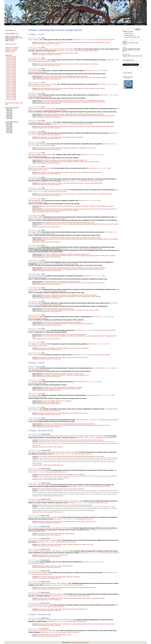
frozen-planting (62, 635)
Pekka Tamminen (43, 605)
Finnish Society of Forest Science (80, 642)
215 (101, 553)
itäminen (64, 281)
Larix (56, 534)
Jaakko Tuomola (57, 620)
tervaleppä (92, 206)
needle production (77, 598)
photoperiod (85, 348)
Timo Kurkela (32, 594)
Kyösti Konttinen (43, 540)
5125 (35, 146)
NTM (48, 598)
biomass (41, 88)
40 (92, 562)
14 (99, 168)
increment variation (99, 456)
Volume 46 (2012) (11, 78)
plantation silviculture (86, 505)
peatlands (101, 336)
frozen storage (79, 588)
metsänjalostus (57, 322)
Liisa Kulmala (32, 436)
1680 (97, 438)
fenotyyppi (82, 269)
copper (108, 256)
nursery (40, 194)
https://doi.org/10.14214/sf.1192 (101, 486)
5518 (77, 51)
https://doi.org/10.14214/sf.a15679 (88, 51)
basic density (73, 172)
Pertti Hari (41, 190)
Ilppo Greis (32, 144)
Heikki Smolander (51, 517)
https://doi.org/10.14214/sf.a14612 (38, 318)
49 (63, 454)
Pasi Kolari (66, 436)
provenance (81, 183)
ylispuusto (84, 335)
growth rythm (109, 194)
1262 (73, 454)
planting (60, 78)
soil (86, 609)
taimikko (53, 101)
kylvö (48, 76)
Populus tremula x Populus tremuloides (72, 239)
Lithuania (76, 210)
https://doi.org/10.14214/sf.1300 (57, 472)
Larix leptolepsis (101, 194)
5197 (72, 124)
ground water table (105, 224)
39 (114, 573)
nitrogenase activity (94, 88)
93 (92, 420)
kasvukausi (70, 374)
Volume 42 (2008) (11, 84)
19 (109, 84)
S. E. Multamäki (33, 382)
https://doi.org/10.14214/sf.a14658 (69, 264)
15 (113, 144)
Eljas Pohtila (32, 247)
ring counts (53, 566)
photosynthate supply (87, 172)
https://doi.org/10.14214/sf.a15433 (41, 86)
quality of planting (86, 521)
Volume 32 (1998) (11, 99)
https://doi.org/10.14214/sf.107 (85, 519)
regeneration (62, 116)
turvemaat (65, 206)
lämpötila (57, 374)
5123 (102, 155)
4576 (90, 355)
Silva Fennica (77, 40)
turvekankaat (67, 424)
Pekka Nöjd (59, 436)
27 (67, 51)
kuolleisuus (77, 76)
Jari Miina (49, 620)
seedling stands (94, 102)
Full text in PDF (49, 44)
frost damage (59, 53)
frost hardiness (42, 544)
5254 (30, 86)
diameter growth (79, 64)
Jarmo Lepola (50, 109)
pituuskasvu (84, 76)
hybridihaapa (53, 238)
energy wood (50, 505)
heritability (69, 269)
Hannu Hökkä (32, 485)
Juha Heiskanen (41, 620)
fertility (58, 210)
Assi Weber (53, 84)
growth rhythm (64, 555)
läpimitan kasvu (60, 101)
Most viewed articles (11, 44)
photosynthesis (58, 148)
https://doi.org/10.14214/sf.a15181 (58, 110)
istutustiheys (83, 238)
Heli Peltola (65, 528)
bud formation (58, 544)
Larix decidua (64, 194)
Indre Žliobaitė (41, 436)
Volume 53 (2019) (11, 67)
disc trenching (72, 624)
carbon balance (51, 42)
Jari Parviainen (33, 95)
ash (72, 210)
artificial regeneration (78, 78)
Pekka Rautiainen (33, 262)
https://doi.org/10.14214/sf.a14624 (52, 305)
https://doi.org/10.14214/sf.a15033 (38, 170)
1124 (89, 503)
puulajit (59, 206)
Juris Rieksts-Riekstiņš (52, 501)
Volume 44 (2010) (11, 81)
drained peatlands (82, 116)
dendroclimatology (60, 577)
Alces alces (66, 64)
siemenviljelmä (88, 268)
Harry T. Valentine (33, 40)
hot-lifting (86, 588)
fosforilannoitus (85, 254)
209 (58, 542)
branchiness (75, 269)
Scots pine (91, 116)
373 (46, 607)
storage (69, 635)
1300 (46, 472)
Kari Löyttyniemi (42, 60)
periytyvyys (60, 268)
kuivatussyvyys (83, 223)
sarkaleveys (101, 114)
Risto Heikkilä (32, 60)
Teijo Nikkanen (57, 528)
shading (73, 148)
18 (112, 368)
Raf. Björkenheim (33, 409)
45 (65, 519)
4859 (81, 249)
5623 (94, 40)
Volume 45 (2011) (11, 80)
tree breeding (70, 324)
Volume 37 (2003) (11, 92)
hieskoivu (111, 206)
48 (80, 486)
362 (34, 574)
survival (55, 474)
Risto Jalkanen (43, 573)
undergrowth (83, 148)
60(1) (15, 30)
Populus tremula (43, 357)
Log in (124, 47)
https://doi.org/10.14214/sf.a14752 (57, 219)
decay (74, 357)
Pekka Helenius (33, 631)
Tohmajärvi (96, 268)
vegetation (41, 413)
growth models (63, 489)
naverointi (76, 223)
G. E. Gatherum (41, 344)
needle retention (87, 598)
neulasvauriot (61, 160)
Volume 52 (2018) (11, 69)
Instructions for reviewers (12, 47)
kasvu (52, 424)
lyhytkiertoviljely (75, 238)
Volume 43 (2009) (11, 83)
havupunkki (62, 309)
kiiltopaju (68, 238)
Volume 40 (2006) (11, 87)
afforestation (61, 296)
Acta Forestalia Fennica (99, 368)
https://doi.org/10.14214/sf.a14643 (38, 278)
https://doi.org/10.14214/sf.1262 (84, 454)
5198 (46, 110)
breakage (86, 64)
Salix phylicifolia (114, 239)
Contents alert (126, 54)
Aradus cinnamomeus (108, 126)
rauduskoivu (83, 101)
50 (86, 438)
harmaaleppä (61, 238)
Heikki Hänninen (33, 49)
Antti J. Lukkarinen (34, 528)
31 (84, 40)
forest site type (80, 357)
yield (44, 239)
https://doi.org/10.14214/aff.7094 (37, 383)
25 (95, 71)
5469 (36, 62)
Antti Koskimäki (33, 190)
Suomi (54, 268)
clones (61, 88)
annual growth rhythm (96, 183)
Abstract (35, 44)
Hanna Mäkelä (41, 485)
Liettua (98, 206)
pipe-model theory (100, 42)
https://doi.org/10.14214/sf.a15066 (46, 146)
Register (125, 41)
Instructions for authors (12, 49)
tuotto (89, 238)
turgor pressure (74, 440)
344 (102, 562)
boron (74, 609)
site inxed (108, 42)
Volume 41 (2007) (11, 86)
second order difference (63, 566)
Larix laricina (79, 194)
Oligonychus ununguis (83, 310)
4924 (99, 201)
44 (100, 530)
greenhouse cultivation (89, 194)
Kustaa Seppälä (33, 289)
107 (75, 519)
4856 (57, 264)
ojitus (44, 387)
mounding (78, 521)
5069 (82, 181)
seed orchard (89, 269)
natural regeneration (71, 116)
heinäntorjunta (70, 76)
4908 (46, 219)
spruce (55, 413)
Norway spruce (42, 148)
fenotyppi (73, 268)
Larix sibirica (102, 102)
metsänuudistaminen (60, 76)
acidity (77, 162)
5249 (31, 97)
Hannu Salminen (33, 573)
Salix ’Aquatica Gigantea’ (102, 239)
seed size (87, 183)
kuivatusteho (91, 223)
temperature (70, 375)
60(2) (17, 33)
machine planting (58, 521)
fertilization (55, 116)
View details (41, 44)
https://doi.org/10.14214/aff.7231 (40, 370)
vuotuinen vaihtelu (79, 374)
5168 (39, 135)
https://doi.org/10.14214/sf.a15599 (38, 72)
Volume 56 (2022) (11, 63)
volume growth (85, 102)
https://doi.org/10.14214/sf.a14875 (58, 192)
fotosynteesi (69, 160)
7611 (99, 420)
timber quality (59, 64)
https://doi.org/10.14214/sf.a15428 (42, 97)
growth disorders (80, 609)
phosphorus (97, 256)
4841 (104, 276)
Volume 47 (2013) (11, 77)
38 (51, 632)
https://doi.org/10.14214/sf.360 (81, 596)
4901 (35, 234)
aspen (86, 357)
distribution (59, 357)
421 (61, 632)
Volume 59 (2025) (11, 58)
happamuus (76, 160)
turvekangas (79, 387)
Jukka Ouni (42, 330)
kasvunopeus (101, 101)
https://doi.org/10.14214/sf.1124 (100, 503)
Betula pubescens (84, 209)
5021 (46, 192)
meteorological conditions (79, 456)
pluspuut (64, 322)
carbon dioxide (69, 42)
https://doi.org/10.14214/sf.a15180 (83, 124)
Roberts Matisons (42, 452)
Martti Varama (49, 594)
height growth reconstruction (64, 456)
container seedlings (67, 544)
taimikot (87, 114)
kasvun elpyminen (90, 424)
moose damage (94, 64)
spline (48, 566)
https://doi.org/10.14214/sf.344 (37, 564)
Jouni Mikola (32, 179)
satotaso (93, 238)
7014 (41, 411)
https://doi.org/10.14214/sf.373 (56, 607)
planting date (64, 588)
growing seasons (84, 375)
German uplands (74, 413)
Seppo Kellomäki (44, 49)
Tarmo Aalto (40, 594)
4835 (41, 305)
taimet (48, 160)
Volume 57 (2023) (11, 61)
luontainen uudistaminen (53, 114)
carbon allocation (60, 42)
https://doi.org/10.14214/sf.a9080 (101, 355)
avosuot (56, 223)
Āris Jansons (32, 452)
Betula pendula (47, 102)
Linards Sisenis (60, 452)
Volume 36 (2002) (11, 93)
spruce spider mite (71, 310)
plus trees (90, 324)
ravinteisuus (54, 206)
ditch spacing (111, 116)
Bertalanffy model (79, 42)
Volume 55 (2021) (11, 64)
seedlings (82, 162)
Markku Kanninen (44, 168)
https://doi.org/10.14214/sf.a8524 (105, 40)
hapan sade (83, 160)
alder (47, 210)
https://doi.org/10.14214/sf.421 (71, 632)
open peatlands (86, 224)
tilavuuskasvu (68, 101)
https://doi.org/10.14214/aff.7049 (37, 397)
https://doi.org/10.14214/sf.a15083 (51, 135)
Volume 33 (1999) (11, 98)
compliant (11, 41)
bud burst (66, 53)
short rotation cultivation (39, 241)
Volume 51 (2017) (11, 70)
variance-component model (107, 624)
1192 (90, 486)
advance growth (72, 489)
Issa (72, 566)
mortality (65, 78)
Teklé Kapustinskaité (34, 201)
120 (110, 530)
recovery (69, 609)
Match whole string (130, 35)
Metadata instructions (11, 50)
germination (77, 283)
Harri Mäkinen (99, 436)
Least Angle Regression (97, 440)
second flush (90, 544)
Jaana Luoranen (33, 470)
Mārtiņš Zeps (40, 501)
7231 (30, 370)
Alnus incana (55, 88)
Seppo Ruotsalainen (46, 528)
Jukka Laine (42, 109)
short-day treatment (69, 474)
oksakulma (102, 268)
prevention (87, 126)
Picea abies (46, 78)
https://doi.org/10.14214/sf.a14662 (92, 249)
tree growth (57, 505)
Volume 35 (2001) (11, 95)
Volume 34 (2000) (11, 96)
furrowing (35, 225)
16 (29, 135)
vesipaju (99, 238)
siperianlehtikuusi (92, 101)
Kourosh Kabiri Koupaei (77, 436)
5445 (106, 71)
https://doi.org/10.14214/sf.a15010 (94, 181)
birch (62, 209)
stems (72, 64)
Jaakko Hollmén (89, 436)
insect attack (59, 598)
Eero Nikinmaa (50, 436)
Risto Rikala (42, 470)
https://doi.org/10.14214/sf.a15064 (38, 156)
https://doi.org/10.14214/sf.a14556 (38, 346)
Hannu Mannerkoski (34, 276)
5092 (109, 168)
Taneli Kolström (33, 71)
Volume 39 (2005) (11, 89)
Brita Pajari (62, 49)
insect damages (80, 126)
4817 (95, 330)
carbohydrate (71, 588)
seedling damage (70, 534)
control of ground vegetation (99, 78)
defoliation (52, 598)
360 (71, 596)
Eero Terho (49, 122)
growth (80, 348)
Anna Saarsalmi (44, 84)
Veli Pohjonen (32, 232)
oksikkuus (49, 268)
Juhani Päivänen (33, 217)
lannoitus (75, 114)
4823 (112, 317)
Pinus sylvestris (43, 53)
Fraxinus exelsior (65, 210)
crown (78, 148)
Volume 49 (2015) (11, 74)
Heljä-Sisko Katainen (34, 155)
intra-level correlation (93, 624)
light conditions (97, 172)
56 (83, 355)
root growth (93, 588)
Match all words (129, 33)
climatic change (73, 53)
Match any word (129, 32)
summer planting (80, 474)
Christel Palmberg (34, 317)
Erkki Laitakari (32, 395)
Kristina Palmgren (34, 84)
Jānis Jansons (70, 452)
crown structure (92, 148)
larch (52, 194)
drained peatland (61, 389)
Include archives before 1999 (132, 37)
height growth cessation (80, 544)
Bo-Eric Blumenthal (34, 355)
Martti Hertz (32, 368)
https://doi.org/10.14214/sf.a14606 (106, 330)
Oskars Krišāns (75, 501)
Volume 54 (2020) (11, 66)
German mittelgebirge (63, 413)
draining (78, 389)
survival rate (88, 78)
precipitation (69, 577)
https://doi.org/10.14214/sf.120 (37, 531)
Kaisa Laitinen (53, 49)
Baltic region (90, 456)
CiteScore (12, 36)
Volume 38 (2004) (11, 90)
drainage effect (95, 224)
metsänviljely (54, 254)
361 (65, 585)
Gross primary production (63, 440)
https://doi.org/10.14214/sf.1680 (107, 438)
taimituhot (49, 309)
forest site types (83, 413)
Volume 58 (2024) (11, 60)
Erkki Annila (42, 122)
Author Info (58, 44)
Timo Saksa (32, 620)
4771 (108, 344)
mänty (44, 114)
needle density (67, 598)
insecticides (72, 126)
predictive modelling (85, 440)
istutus (51, 76)
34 (109, 368)
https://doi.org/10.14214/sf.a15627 (47, 62)
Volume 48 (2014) (11, 75)
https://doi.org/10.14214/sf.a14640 (57, 291)
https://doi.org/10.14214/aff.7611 (110, 420)
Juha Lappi (32, 562)
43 (47, 542)
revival (108, 425)
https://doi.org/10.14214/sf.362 (44, 574)
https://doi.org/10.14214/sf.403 (78, 622)
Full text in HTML (43, 447)
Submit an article (10, 52)
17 (36, 110)
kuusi (44, 76)
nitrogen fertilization (69, 88)
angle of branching (99, 269)
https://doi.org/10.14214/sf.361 (75, 585)
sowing (70, 78)
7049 (113, 395)
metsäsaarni (36, 208)
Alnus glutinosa (41, 210)
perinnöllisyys (78, 322)
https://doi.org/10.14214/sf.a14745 (46, 234)
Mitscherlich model (89, 42)
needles (56, 609)
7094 (100, 382)
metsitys (53, 295)
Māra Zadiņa (51, 452)
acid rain (97, 162)
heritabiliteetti (80, 268)
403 (68, 622)
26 (117, 60)
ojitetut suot (82, 114)
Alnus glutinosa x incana (81, 88)
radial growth (65, 172)
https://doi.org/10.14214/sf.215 (111, 553)
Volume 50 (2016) (11, 72)
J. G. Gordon (32, 344)
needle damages (89, 162)
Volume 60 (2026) (11, 57)
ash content (53, 210)
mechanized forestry (69, 521)
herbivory (102, 598)
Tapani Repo (69, 49)
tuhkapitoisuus (104, 206)
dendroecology (51, 456)
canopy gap (80, 489)
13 (36, 192)
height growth (42, 42)
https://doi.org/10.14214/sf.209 (68, 542)
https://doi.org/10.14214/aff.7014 (52, 411)
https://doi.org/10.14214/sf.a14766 (38, 202)
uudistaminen (68, 114)
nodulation (102, 88)
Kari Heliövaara (33, 122)
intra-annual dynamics (74, 505)
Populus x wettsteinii (89, 239)
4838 (46, 291)
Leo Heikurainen (33, 109)
